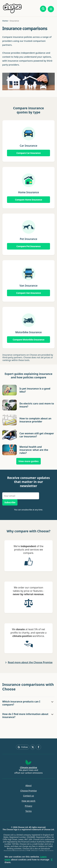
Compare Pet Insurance (28, 246)
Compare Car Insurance (29, 153)
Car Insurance (28, 146)
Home (5, 21)
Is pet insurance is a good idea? (35, 390)
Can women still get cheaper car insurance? (37, 435)
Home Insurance (28, 192)
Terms (28, 811)
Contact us (28, 796)
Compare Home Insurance (29, 200)
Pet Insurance (28, 239)
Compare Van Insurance (28, 293)
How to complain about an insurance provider (35, 420)
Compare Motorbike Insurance (28, 339)
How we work (28, 801)
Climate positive (28, 767)
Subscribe (10, 502)
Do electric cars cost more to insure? (37, 405)
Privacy (29, 806)
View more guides (28, 461)
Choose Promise (29, 791)
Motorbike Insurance (29, 332)
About (28, 786)
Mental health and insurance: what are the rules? (34, 450)
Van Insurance (28, 286)
